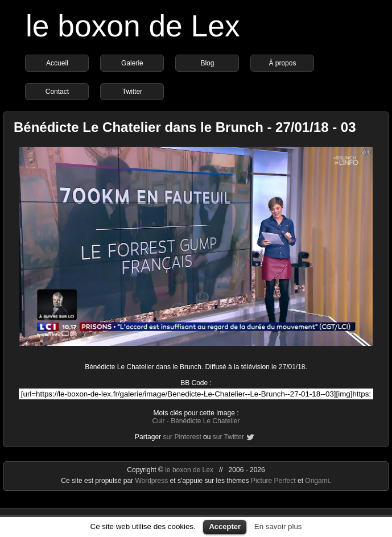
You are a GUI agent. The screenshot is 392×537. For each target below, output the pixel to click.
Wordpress (152, 481)
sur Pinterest (182, 437)
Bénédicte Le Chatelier (205, 421)
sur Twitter (228, 437)
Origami (317, 481)
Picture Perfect (273, 481)
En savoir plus (278, 526)
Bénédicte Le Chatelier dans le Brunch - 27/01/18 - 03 (185, 127)
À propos (282, 63)
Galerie (132, 63)
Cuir (158, 421)
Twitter (132, 92)
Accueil (57, 63)
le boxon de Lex (133, 26)
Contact (57, 92)
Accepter (225, 526)
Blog (207, 63)
